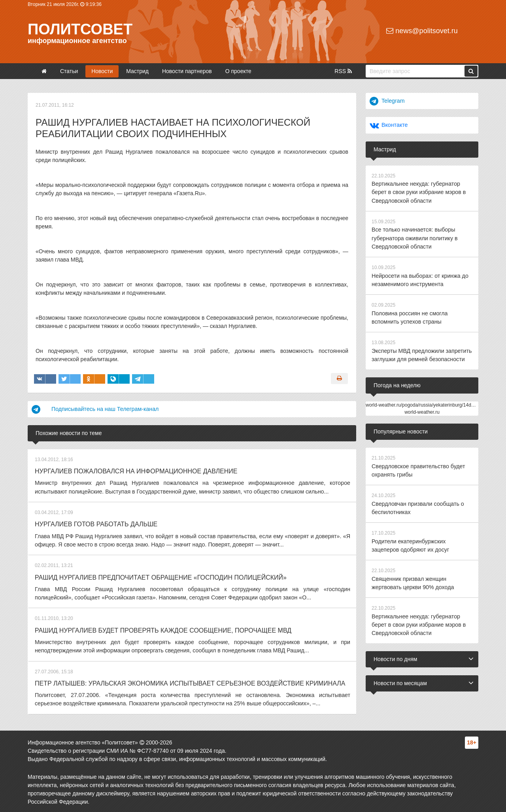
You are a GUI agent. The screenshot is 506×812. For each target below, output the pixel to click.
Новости (102, 71)
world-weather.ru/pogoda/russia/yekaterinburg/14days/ (423, 403)
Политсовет (80, 29)
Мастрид (137, 71)
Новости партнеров (187, 71)
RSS (343, 71)
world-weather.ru (422, 410)
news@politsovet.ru (422, 31)
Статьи (69, 71)
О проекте (238, 71)
